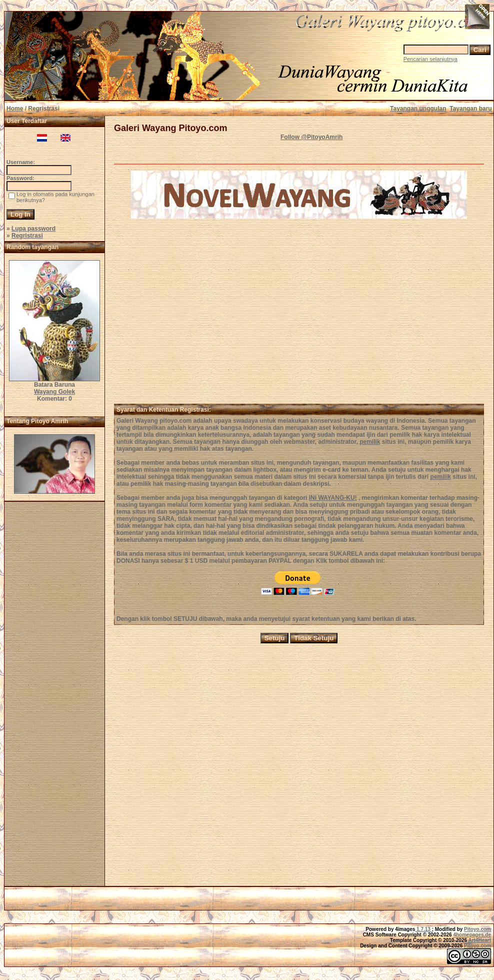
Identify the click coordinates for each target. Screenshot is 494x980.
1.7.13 (423, 929)
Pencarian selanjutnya (430, 59)
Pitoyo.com (477, 929)
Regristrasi (27, 236)
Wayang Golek (54, 392)
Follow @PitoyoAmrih (311, 137)
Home (15, 109)
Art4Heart (479, 940)
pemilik (370, 442)
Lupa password (33, 229)
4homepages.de (472, 935)
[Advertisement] (54, 697)
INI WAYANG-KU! (333, 498)
